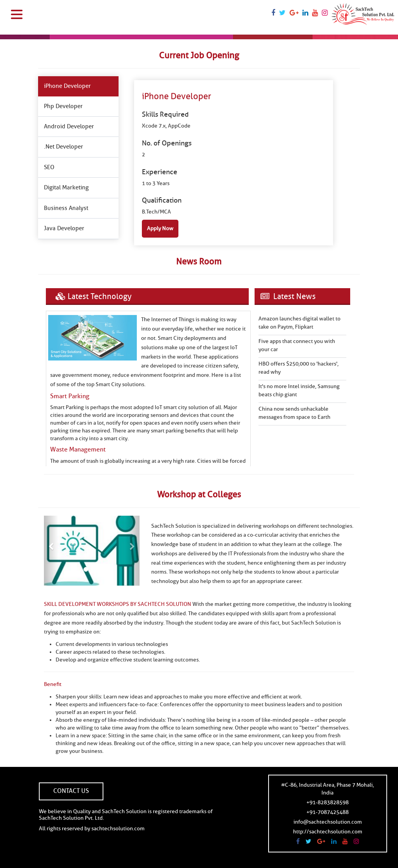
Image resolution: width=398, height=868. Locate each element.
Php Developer (63, 106)
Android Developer (69, 127)
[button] (51, 551)
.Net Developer (64, 147)
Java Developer (64, 228)
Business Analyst (66, 208)
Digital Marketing (66, 188)
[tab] (78, 86)
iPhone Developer (67, 86)
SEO (49, 167)
